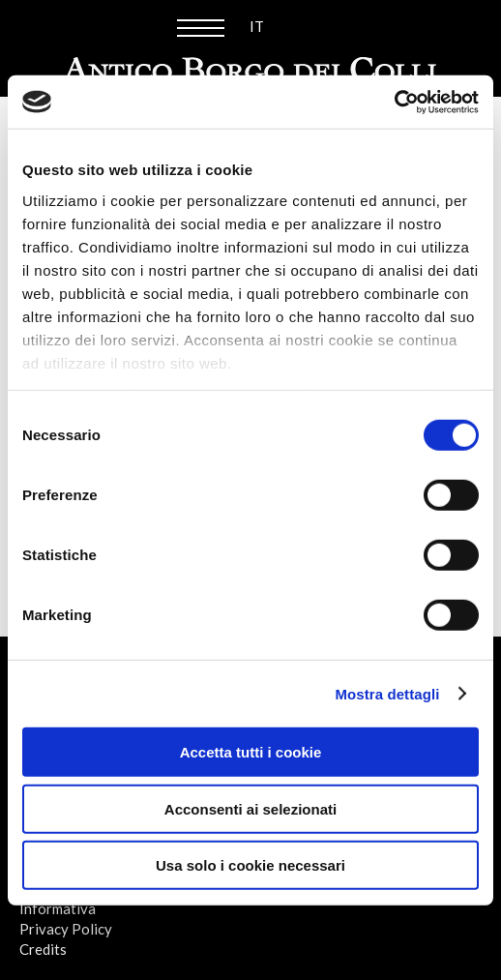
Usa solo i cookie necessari (250, 865)
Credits (43, 949)
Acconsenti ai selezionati (250, 808)
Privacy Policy (66, 929)
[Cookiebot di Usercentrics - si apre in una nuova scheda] (394, 102)
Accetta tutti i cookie (251, 752)
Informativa (58, 908)
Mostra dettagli (387, 693)
